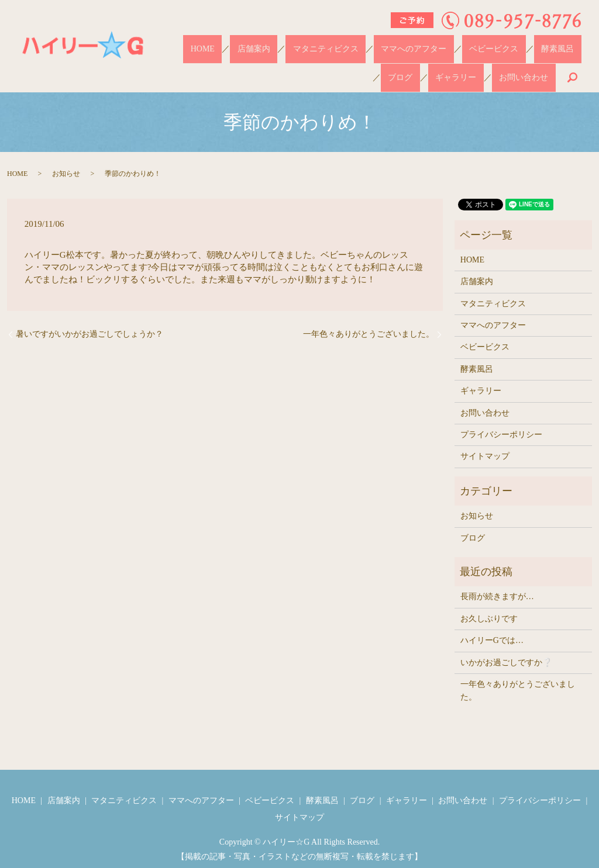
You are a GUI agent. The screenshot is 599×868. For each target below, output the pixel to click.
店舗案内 (237, 44)
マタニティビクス (294, 44)
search (572, 63)
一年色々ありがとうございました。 (369, 314)
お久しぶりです (489, 598)
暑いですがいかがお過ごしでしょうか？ (89, 314)
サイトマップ (485, 436)
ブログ (519, 44)
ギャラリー (560, 44)
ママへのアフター (368, 44)
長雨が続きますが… (497, 576)
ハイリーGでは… (492, 620)
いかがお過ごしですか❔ (506, 642)
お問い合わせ (531, 62)
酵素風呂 (483, 44)
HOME (200, 44)
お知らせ (66, 153)
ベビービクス (433, 44)
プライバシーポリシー (501, 414)
